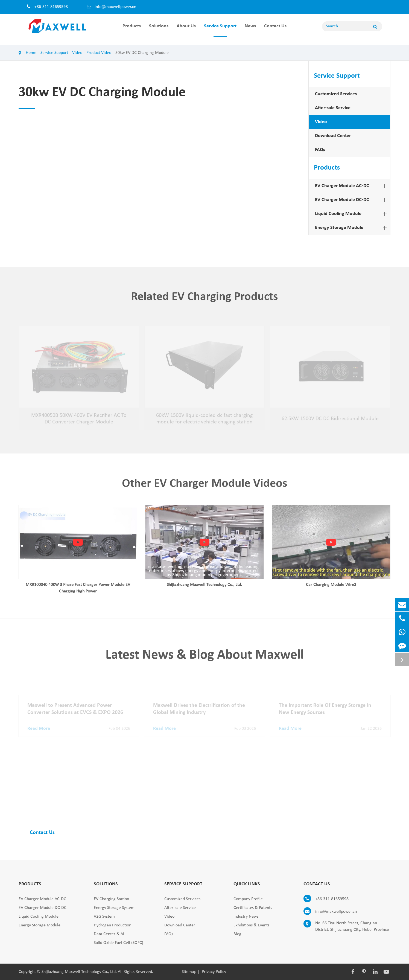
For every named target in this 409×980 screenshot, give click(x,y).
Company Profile (248, 899)
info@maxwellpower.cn (115, 7)
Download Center (333, 136)
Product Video (99, 53)
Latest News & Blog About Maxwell (205, 657)
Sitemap (189, 972)
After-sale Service (333, 108)
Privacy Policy (214, 972)
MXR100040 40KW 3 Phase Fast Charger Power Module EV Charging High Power (78, 590)
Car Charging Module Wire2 (331, 587)
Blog (237, 934)
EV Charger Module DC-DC (352, 200)
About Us (186, 30)
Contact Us (275, 30)
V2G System (104, 917)
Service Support (220, 30)
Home (31, 53)
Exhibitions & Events (251, 925)
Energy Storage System (114, 908)
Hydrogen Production (113, 925)
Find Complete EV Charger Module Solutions (104, 801)
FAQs (320, 150)
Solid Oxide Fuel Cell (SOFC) (119, 943)
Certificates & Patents (253, 908)
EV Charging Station (111, 899)
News (250, 30)
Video (77, 53)
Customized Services (336, 94)
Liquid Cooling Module (352, 214)
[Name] (375, 26)
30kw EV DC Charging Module (142, 53)
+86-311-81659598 (326, 899)
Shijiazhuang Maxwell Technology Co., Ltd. (204, 587)
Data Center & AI (109, 934)
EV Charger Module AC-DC (352, 186)
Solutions (159, 30)
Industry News (246, 917)
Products (132, 30)
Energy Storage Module (352, 228)
